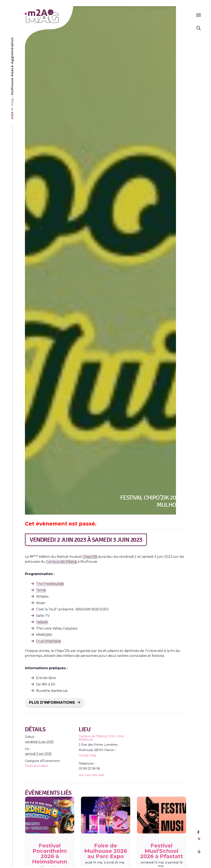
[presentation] (50, 815)
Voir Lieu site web (91, 775)
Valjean (42, 622)
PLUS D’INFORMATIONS (52, 703)
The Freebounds (50, 584)
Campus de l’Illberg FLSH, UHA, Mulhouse (101, 738)
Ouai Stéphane (49, 641)
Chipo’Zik (90, 557)
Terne (41, 590)
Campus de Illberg (62, 562)
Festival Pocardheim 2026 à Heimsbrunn (50, 854)
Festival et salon (36, 766)
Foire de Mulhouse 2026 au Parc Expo (106, 851)
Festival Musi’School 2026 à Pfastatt (162, 851)
